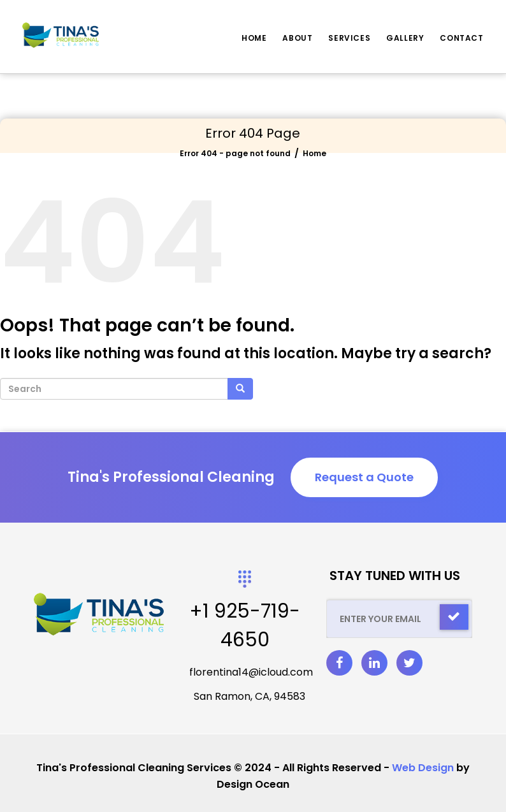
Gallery (405, 38)
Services (349, 38)
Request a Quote (364, 477)
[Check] (454, 617)
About (297, 38)
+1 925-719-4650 (245, 626)
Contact (461, 38)
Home (254, 38)
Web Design (423, 768)
